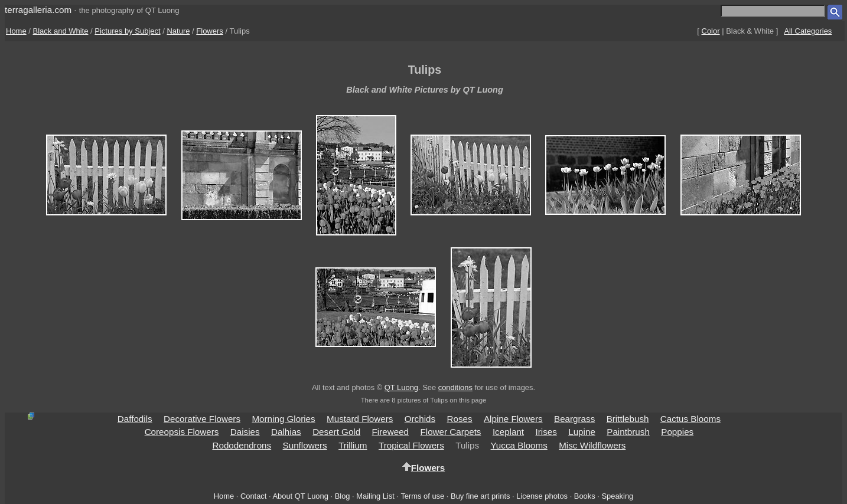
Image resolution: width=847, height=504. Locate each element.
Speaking (617, 496)
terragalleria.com (38, 10)
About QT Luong (300, 496)
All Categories (808, 31)
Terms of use (422, 496)
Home (16, 31)
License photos (542, 496)
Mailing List (375, 496)
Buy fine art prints (480, 496)
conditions (455, 387)
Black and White (61, 31)
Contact (253, 496)
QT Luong (401, 387)
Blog (343, 496)
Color (711, 31)
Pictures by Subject (127, 31)
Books (585, 496)
